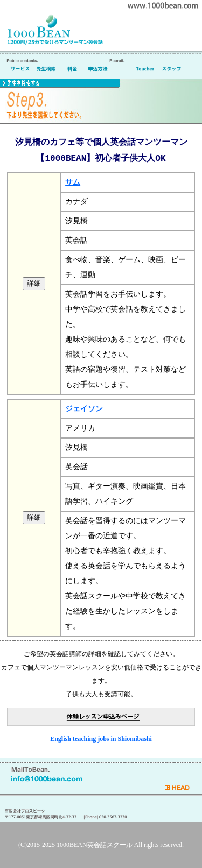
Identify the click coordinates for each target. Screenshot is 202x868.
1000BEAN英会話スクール (95, 845)
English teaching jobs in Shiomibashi (101, 739)
